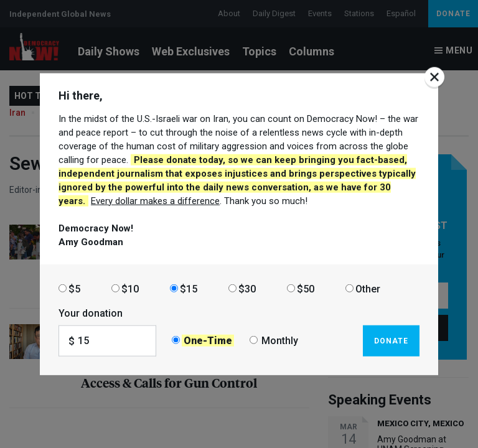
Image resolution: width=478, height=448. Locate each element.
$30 (247, 288)
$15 (189, 288)
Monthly (280, 341)
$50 (306, 288)
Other (368, 288)
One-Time (208, 341)
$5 (74, 288)
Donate (391, 340)
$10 (130, 288)
